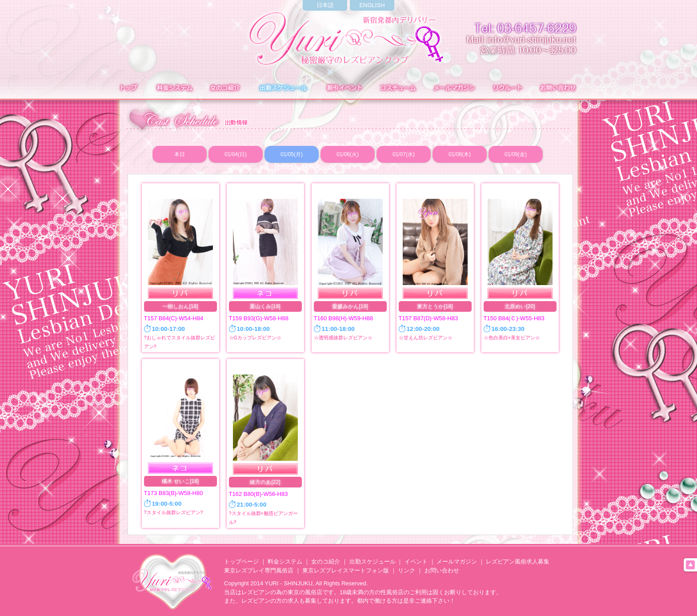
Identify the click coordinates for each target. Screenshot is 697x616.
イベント (344, 89)
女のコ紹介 (326, 562)
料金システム (174, 89)
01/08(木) (460, 154)
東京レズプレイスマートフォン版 (346, 570)
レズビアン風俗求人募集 (518, 562)
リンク (407, 570)
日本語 (325, 5)
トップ (127, 89)
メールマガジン (454, 89)
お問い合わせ (559, 89)
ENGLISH (372, 5)
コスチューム (398, 89)
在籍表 (225, 89)
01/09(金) (516, 154)
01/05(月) (292, 154)
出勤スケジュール (373, 562)
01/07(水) (404, 154)
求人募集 (506, 89)
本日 (180, 154)
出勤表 (283, 89)
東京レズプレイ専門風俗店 (259, 570)
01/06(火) (348, 154)
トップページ (241, 562)
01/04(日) (236, 154)
